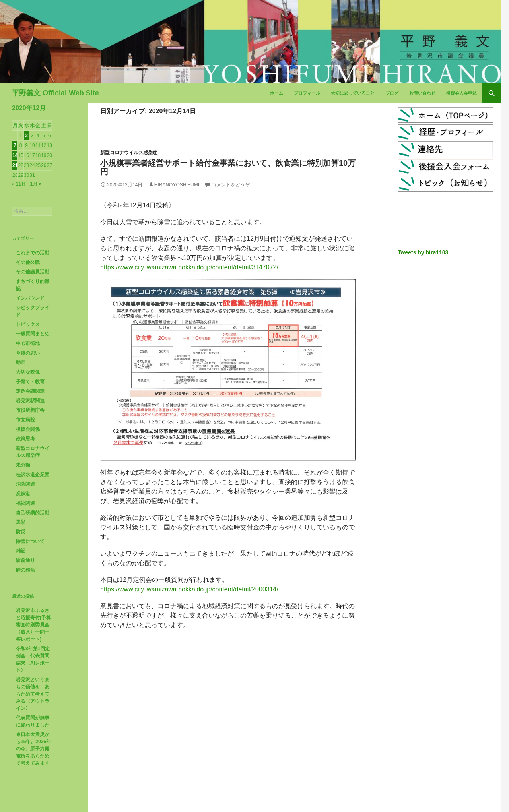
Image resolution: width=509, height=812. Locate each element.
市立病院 (25, 420)
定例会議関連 (30, 391)
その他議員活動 (33, 272)
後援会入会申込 (461, 93)
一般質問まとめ (33, 334)
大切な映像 (28, 372)
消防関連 (25, 484)
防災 (21, 532)
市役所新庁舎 (30, 410)
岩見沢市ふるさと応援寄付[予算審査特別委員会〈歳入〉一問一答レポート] (33, 625)
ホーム (277, 93)
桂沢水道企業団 (33, 475)
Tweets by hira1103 (423, 252)
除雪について (30, 541)
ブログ (392, 93)
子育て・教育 (30, 382)
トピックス (28, 324)
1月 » (36, 184)
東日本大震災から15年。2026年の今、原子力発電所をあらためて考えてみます (33, 749)
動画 (21, 362)
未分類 (23, 465)
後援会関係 (28, 429)
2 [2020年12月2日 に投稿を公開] (26, 136)
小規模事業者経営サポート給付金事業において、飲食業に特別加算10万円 (228, 167)
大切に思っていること (353, 93)
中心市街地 (28, 343)
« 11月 (19, 184)
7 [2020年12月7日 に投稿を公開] (15, 145)
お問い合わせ (422, 93)
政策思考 (25, 439)
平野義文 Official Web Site (55, 93)
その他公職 (28, 262)
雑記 (21, 551)
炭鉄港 (23, 494)
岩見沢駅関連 (30, 401)
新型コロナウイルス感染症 (129, 153)
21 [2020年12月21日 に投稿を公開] (15, 165)
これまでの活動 (33, 253)
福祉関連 (25, 503)
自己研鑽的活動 (33, 513)
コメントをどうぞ (231, 185)
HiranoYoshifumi (177, 185)
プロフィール (307, 93)
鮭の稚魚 (25, 570)
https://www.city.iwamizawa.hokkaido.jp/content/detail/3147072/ (189, 267)
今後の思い (28, 353)
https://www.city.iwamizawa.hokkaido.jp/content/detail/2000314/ (189, 589)
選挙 (21, 522)
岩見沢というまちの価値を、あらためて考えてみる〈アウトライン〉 (33, 694)
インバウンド (30, 298)
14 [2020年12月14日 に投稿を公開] (15, 155)
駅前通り (25, 560)
